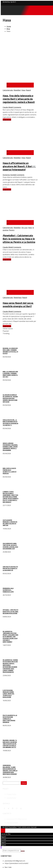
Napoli (28, 90)
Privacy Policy (11, 794)
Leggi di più (7, 120)
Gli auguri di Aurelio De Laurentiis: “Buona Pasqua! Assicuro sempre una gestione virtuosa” (10, 398)
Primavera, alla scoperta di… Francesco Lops (8, 590)
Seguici (3, 837)
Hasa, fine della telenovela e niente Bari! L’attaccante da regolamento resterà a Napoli (19, 99)
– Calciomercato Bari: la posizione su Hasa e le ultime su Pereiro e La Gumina (19, 239)
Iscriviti (3, 839)
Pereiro (12, 230)
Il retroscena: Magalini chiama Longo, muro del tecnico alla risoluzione (8, 694)
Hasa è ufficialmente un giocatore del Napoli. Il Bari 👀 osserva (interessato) (19, 166)
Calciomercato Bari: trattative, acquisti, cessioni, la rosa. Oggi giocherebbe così (10, 546)
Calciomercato (8, 90)
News (16, 90)
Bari (19, 90)
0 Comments (17, 107)
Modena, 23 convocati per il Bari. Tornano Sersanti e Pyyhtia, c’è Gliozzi (10, 351)
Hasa (23, 90)
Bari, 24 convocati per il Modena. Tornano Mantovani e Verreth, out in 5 (10, 374)
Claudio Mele (7, 107)
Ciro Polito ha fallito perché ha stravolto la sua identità (10, 568)
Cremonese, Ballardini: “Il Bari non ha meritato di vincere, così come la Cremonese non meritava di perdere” (10, 770)
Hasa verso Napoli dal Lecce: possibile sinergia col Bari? (18, 305)
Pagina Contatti (12, 823)
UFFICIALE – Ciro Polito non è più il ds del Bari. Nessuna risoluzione (11, 611)
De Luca (24, 228)
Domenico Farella (9, 175)
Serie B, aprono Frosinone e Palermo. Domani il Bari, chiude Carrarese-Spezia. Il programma (10, 447)
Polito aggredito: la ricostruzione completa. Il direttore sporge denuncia (10, 719)
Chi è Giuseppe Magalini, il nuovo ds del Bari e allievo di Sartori (10, 523)
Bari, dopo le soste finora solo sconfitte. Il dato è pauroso (10, 471)
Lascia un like (6, 834)
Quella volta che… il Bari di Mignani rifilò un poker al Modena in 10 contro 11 (10, 422)
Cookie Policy (11, 798)
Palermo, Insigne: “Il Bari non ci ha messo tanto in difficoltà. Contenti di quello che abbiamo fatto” (10, 744)
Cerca (5, 780)
